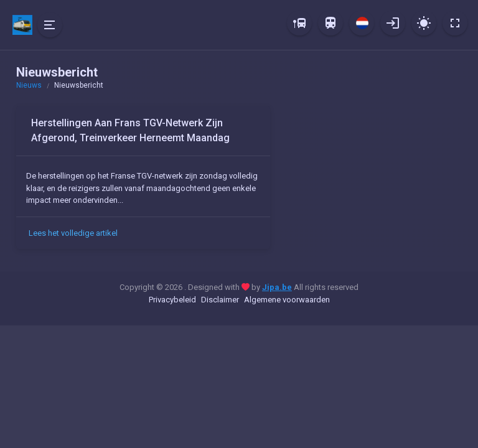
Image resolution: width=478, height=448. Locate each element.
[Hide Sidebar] (50, 25)
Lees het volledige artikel (73, 233)
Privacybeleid (172, 300)
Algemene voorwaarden (287, 300)
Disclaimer (220, 300)
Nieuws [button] (29, 85)
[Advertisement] (373, 184)
